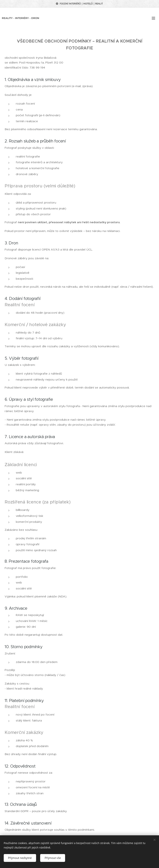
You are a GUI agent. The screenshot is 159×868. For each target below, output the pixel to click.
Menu (153, 18)
